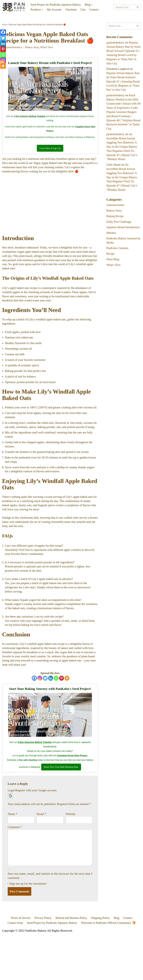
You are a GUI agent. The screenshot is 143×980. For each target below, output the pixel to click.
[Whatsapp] (56, 716)
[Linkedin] (51, 716)
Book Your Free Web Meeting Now (61, 805)
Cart (85, 10)
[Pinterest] (62, 716)
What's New (49, 55)
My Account (55, 10)
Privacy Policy (42, 963)
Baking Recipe (115, 226)
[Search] (124, 7)
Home (4, 25)
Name (12, 857)
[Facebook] (34, 716)
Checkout (72, 10)
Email (41, 857)
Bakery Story (33, 55)
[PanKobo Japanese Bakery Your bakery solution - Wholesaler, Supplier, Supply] (14, 7)
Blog (118, 963)
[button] (95, 5)
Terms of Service (18, 963)
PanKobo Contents (118, 263)
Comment (15, 871)
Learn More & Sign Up (50, 157)
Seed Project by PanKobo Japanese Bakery (57, 5)
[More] (67, 716)
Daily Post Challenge (119, 232)
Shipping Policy (102, 963)
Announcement (116, 215)
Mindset (111, 248)
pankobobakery (15, 55)
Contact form (13, 968)
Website (71, 857)
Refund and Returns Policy (71, 963)
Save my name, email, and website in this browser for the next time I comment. (50, 921)
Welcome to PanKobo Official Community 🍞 (110, 968)
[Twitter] (45, 716)
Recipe (111, 269)
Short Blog (113, 275)
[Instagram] (40, 716)
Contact (96, 10)
